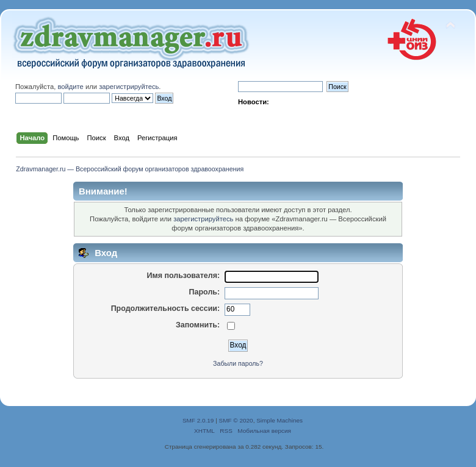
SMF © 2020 (236, 420)
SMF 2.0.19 (198, 420)
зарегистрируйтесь (129, 87)
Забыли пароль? (238, 363)
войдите (70, 87)
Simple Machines (279, 420)
